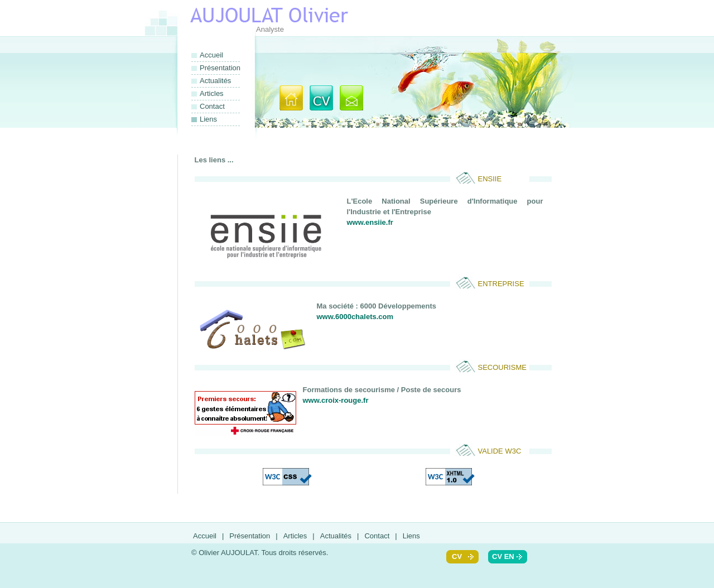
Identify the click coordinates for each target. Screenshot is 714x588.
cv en (503, 556)
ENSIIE (490, 179)
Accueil (211, 55)
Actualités (215, 81)
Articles (212, 93)
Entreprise (501, 284)
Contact (212, 106)
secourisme (502, 367)
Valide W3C (500, 451)
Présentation (220, 68)
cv (457, 556)
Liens (411, 536)
